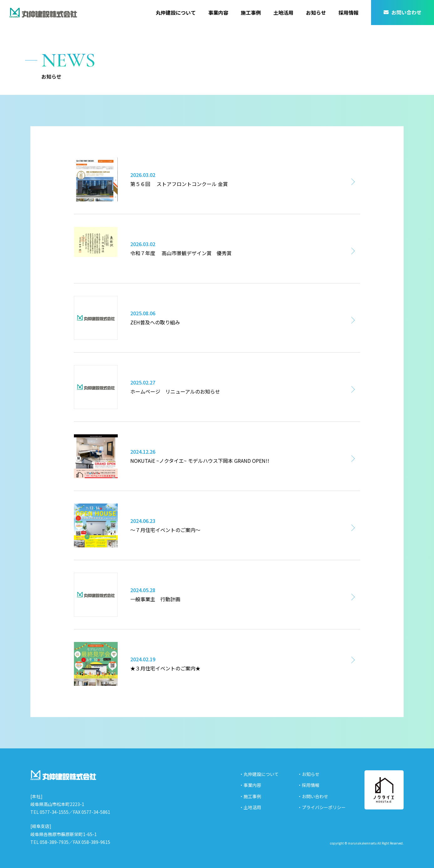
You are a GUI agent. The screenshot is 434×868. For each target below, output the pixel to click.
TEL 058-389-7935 (49, 842)
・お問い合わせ (313, 796)
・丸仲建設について (259, 774)
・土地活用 (250, 807)
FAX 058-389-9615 (92, 842)
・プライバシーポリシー (322, 807)
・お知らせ (308, 774)
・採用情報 (308, 785)
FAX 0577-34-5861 (92, 812)
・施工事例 (250, 796)
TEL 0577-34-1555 (49, 812)
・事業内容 (250, 785)
